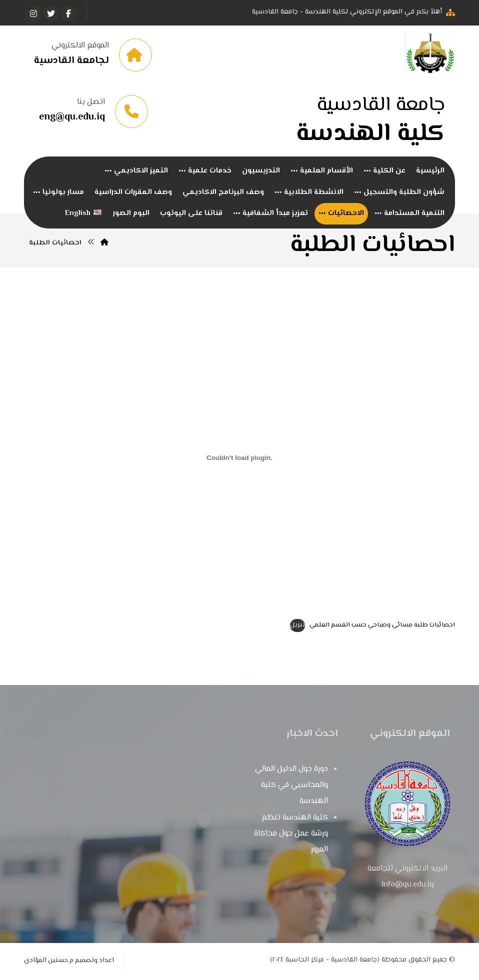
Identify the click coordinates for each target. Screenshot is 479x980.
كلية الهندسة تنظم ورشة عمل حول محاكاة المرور (291, 835)
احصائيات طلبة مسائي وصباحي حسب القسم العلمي (382, 626)
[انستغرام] (33, 13)
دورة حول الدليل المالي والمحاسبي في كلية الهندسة (291, 786)
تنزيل (297, 626)
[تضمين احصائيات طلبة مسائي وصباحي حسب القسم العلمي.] (239, 458)
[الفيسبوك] (68, 13)
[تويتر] (51, 13)
